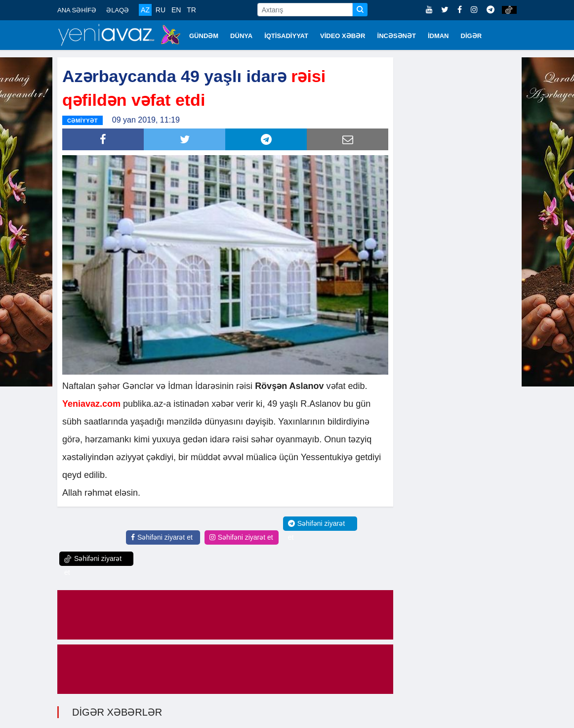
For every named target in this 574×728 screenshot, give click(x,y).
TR (191, 10)
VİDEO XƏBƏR (343, 36)
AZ (145, 10)
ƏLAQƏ (118, 10)
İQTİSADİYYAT (286, 36)
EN (176, 10)
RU (161, 10)
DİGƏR (471, 36)
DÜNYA (241, 36)
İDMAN (438, 36)
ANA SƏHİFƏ (77, 10)
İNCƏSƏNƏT (397, 36)
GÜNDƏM (204, 36)
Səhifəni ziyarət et (162, 537)
